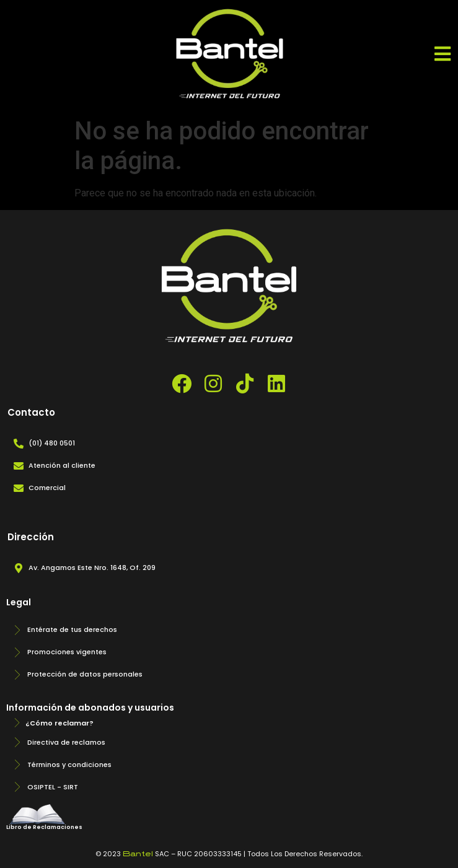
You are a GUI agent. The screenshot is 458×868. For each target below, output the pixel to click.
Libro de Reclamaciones (44, 827)
